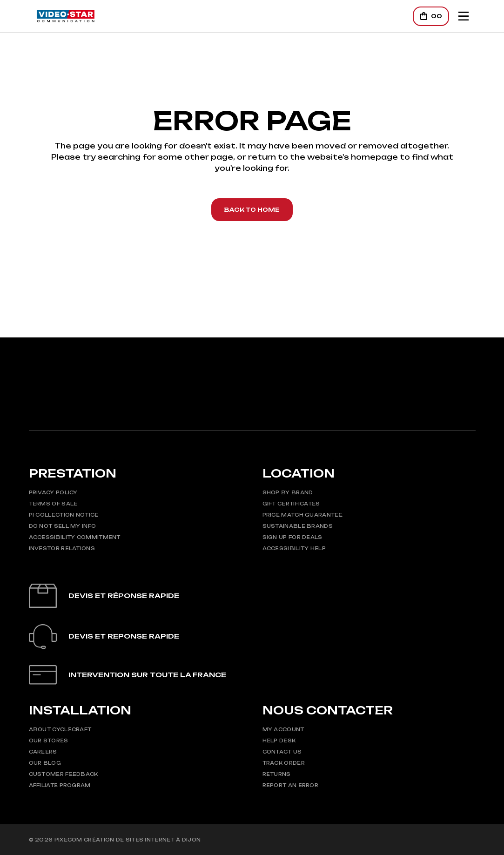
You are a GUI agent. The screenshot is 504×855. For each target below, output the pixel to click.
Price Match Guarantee (302, 515)
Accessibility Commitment (75, 537)
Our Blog (45, 763)
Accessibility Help (294, 548)
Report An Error (291, 785)
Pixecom (68, 840)
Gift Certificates (291, 504)
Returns (277, 774)
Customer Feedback (64, 774)
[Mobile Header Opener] (464, 16)
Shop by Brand (288, 492)
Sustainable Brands (298, 526)
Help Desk (279, 741)
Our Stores (49, 741)
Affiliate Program (60, 785)
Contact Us (282, 752)
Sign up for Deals (292, 537)
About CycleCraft (60, 729)
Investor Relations (62, 548)
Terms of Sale (53, 504)
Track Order (284, 763)
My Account (283, 729)
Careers (43, 752)
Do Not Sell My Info (63, 526)
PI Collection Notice (64, 515)
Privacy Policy (53, 492)
